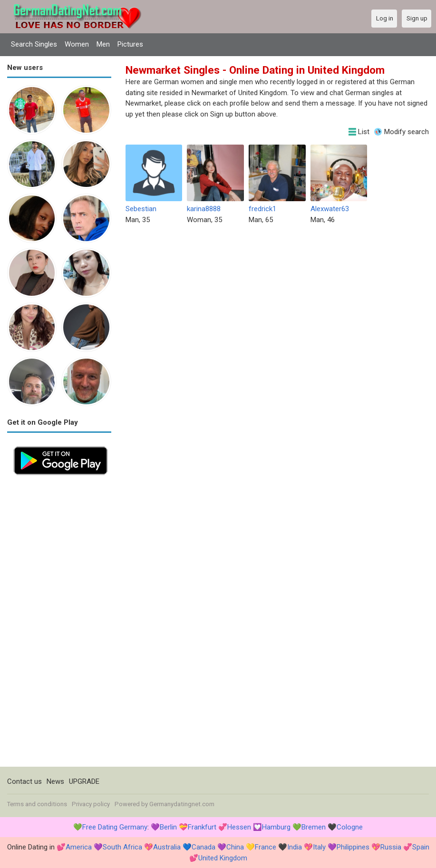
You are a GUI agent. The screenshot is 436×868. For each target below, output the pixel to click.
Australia (167, 847)
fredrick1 (262, 209)
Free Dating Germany (115, 827)
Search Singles (34, 44)
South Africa (122, 847)
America (79, 847)
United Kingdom (223, 858)
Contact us (24, 781)
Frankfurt (202, 827)
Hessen (239, 827)
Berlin (168, 827)
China (235, 847)
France (266, 847)
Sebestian (141, 209)
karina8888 (204, 209)
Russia (391, 847)
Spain (421, 847)
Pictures (130, 44)
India (295, 847)
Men (103, 44)
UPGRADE (84, 781)
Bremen (314, 827)
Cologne (350, 827)
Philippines (353, 847)
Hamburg (276, 827)
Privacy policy (91, 804)
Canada (203, 847)
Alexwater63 (330, 209)
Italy (319, 847)
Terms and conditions (37, 804)
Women (77, 44)
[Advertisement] (59, 624)
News (55, 781)
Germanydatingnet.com (182, 804)
